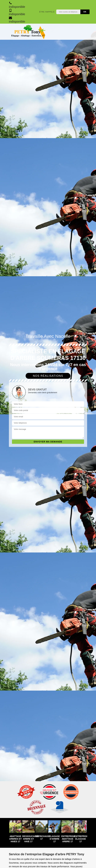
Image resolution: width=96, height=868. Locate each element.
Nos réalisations (48, 376)
